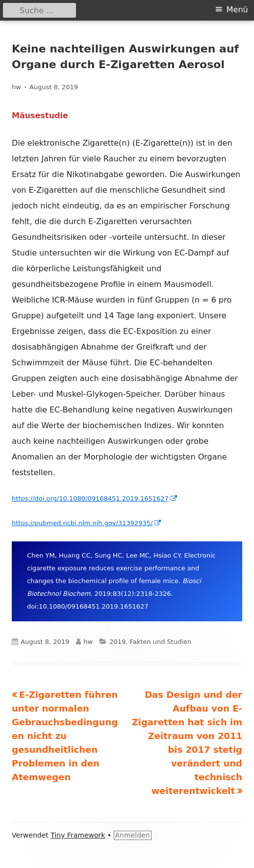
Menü (237, 10)
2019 (117, 642)
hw (16, 87)
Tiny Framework (78, 835)
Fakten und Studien (160, 642)
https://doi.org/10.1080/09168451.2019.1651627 (95, 498)
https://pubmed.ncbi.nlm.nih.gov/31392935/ (87, 523)
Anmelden (133, 835)
